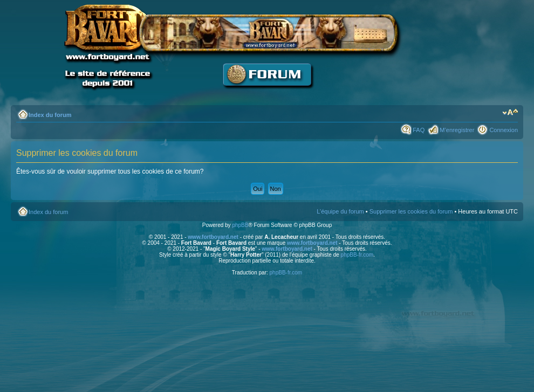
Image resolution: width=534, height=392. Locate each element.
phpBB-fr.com (357, 255)
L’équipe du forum (340, 211)
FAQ (419, 130)
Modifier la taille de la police (510, 113)
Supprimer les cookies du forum (411, 211)
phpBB (240, 225)
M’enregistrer (457, 130)
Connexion (504, 130)
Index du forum (50, 115)
